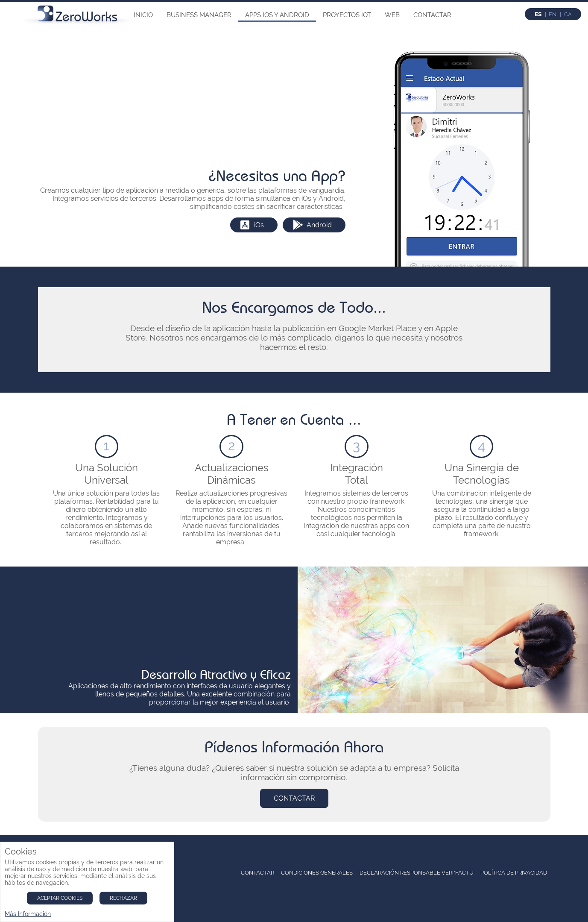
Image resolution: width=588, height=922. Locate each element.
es (538, 14)
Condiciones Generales (317, 873)
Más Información (28, 914)
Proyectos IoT (347, 15)
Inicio (143, 15)
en (553, 14)
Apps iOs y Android (277, 15)
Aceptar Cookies (60, 898)
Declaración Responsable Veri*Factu (417, 873)
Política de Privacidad (514, 873)
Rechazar (123, 898)
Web (392, 15)
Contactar (432, 15)
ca (568, 14)
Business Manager (199, 15)
